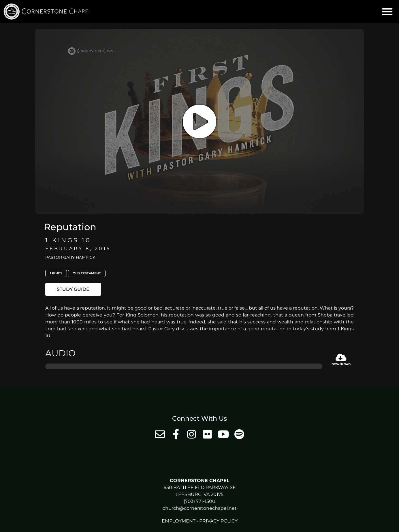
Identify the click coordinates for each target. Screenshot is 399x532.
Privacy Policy (218, 521)
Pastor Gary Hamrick (70, 257)
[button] (387, 12)
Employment (179, 521)
